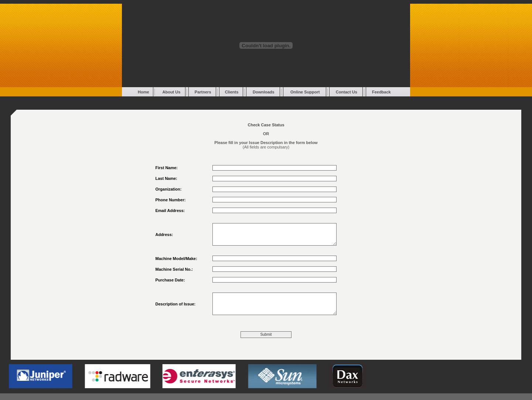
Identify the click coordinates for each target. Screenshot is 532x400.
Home (144, 92)
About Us (172, 92)
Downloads (264, 92)
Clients (232, 92)
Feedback (381, 92)
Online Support (305, 92)
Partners (203, 92)
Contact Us (347, 92)
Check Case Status (266, 125)
